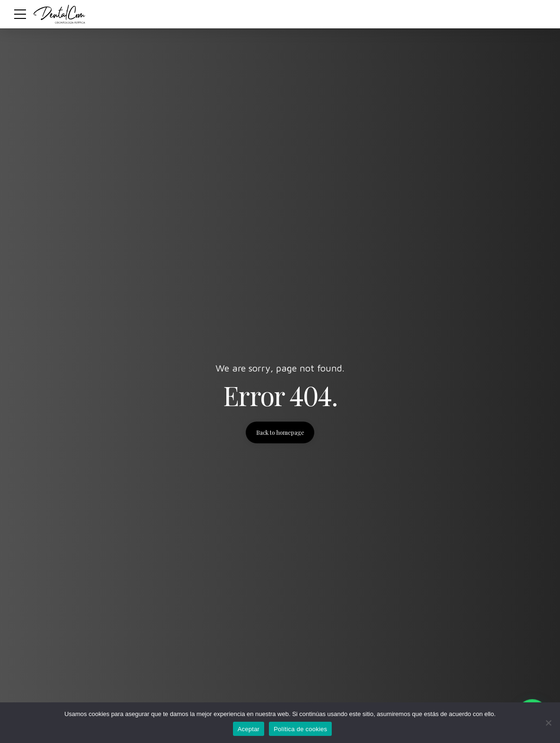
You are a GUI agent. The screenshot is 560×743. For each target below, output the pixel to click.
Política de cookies (300, 729)
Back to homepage (280, 432)
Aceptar (249, 729)
